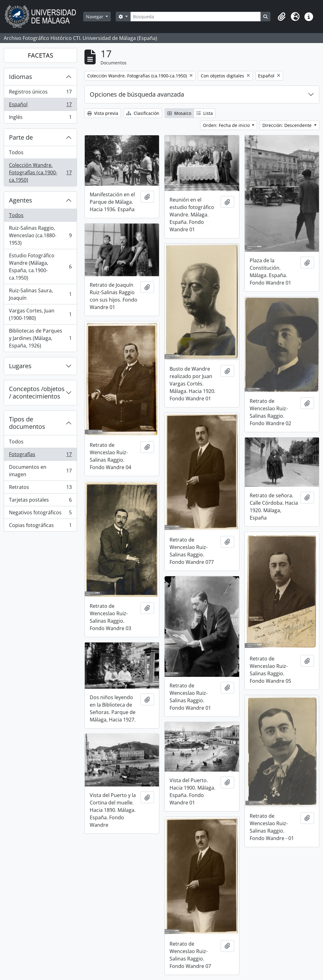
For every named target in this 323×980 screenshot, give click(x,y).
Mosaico (179, 113)
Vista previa (103, 113)
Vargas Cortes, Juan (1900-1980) (40, 314)
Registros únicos (40, 93)
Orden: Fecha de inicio (227, 125)
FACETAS (41, 55)
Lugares (20, 366)
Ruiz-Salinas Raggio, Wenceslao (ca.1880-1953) (40, 235)
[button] (282, 17)
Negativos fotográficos (40, 514)
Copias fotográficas (40, 526)
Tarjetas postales (40, 501)
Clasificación (143, 113)
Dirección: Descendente (288, 125)
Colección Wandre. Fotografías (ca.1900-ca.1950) (40, 172)
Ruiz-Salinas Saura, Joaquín (40, 294)
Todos (16, 152)
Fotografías (40, 456)
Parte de (21, 137)
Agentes (21, 200)
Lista (205, 113)
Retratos (40, 488)
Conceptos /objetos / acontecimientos (37, 392)
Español (40, 106)
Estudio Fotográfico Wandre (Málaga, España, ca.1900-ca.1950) (40, 267)
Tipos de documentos (27, 423)
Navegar (95, 17)
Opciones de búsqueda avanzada (137, 94)
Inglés (40, 118)
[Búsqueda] (196, 17)
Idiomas (21, 77)
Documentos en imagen (40, 471)
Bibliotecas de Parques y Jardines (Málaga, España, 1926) (40, 338)
